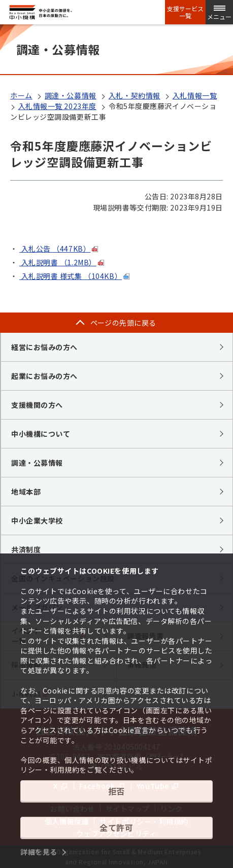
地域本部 (26, 492)
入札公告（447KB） (55, 249)
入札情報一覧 (195, 95)
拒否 (117, 791)
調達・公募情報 (71, 95)
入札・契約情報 (135, 95)
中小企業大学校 (37, 520)
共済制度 (26, 549)
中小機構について (41, 434)
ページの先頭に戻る (123, 323)
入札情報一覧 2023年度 (57, 106)
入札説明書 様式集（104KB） (71, 276)
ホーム (21, 95)
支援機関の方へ (37, 405)
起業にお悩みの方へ (44, 376)
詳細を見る (39, 852)
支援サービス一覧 (185, 12)
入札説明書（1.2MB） (58, 262)
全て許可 (116, 827)
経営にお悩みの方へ (44, 347)
